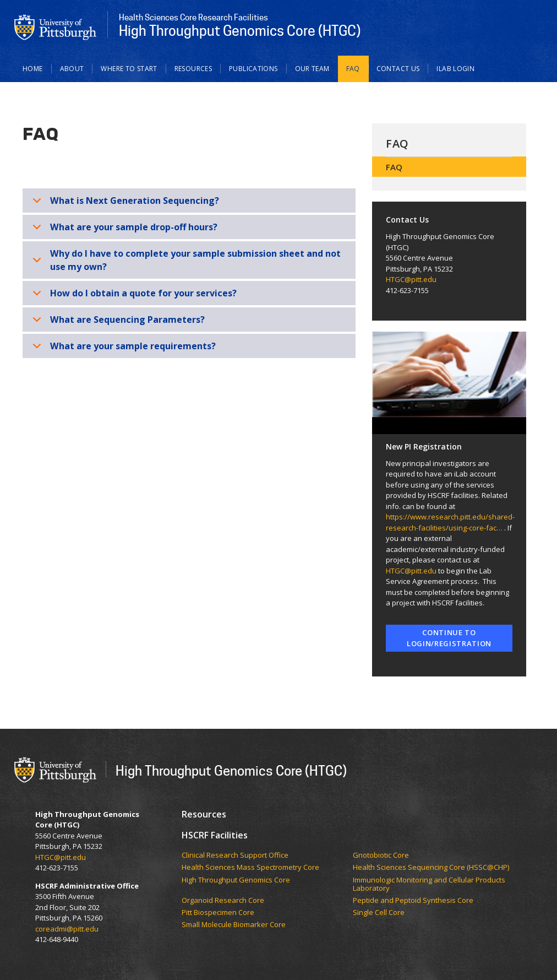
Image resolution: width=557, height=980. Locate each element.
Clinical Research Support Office (236, 856)
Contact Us (398, 69)
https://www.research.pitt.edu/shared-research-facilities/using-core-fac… (450, 522)
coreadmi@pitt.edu (67, 929)
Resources (193, 69)
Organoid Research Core (223, 901)
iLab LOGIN (455, 69)
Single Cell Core (379, 913)
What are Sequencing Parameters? (117, 323)
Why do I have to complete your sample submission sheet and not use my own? (185, 262)
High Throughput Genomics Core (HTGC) (231, 770)
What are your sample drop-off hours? (123, 230)
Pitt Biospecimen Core (218, 913)
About (72, 69)
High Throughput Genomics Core (236, 880)
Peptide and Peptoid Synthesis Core (413, 901)
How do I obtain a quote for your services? (133, 296)
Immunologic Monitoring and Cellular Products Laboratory (429, 884)
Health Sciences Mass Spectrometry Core (250, 868)
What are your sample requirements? (122, 349)
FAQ (353, 69)
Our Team (312, 69)
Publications (253, 69)
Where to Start (129, 69)
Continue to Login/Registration (449, 638)
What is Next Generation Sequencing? (124, 204)
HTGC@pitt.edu (411, 279)
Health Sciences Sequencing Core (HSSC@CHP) (431, 868)
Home (33, 69)
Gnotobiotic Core (381, 856)
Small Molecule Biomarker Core (234, 925)
